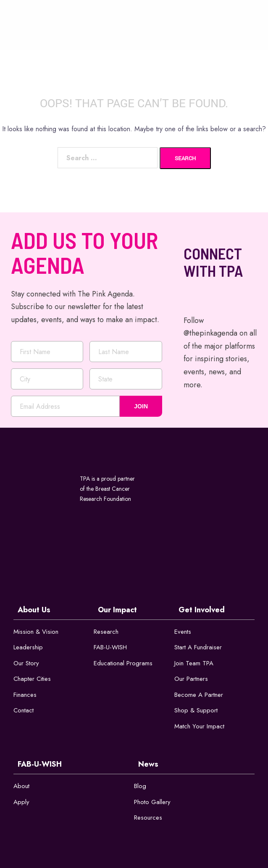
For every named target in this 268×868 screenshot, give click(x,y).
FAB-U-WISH (110, 647)
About (21, 786)
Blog (140, 786)
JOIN (141, 406)
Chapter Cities (32, 679)
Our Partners (191, 679)
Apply (21, 802)
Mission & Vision (36, 632)
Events (183, 632)
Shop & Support (196, 710)
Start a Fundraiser (198, 647)
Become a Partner (199, 695)
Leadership (28, 647)
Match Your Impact (199, 726)
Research (106, 632)
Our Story (26, 663)
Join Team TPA (194, 663)
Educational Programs (123, 663)
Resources (148, 818)
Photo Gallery (152, 802)
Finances (25, 695)
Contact (24, 710)
